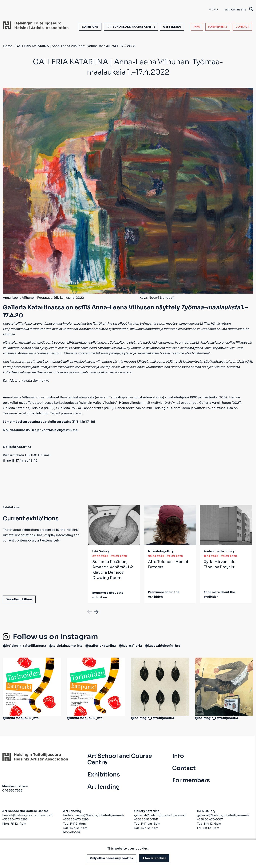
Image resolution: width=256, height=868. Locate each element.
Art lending (172, 27)
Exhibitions (90, 27)
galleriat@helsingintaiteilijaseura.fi (160, 815)
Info (197, 27)
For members (218, 27)
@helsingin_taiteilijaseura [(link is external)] (24, 646)
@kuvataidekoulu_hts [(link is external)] (162, 646)
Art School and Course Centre (131, 27)
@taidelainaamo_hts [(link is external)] (66, 646)
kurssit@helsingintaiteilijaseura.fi (28, 815)
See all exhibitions (19, 599)
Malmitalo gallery (161, 551)
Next (96, 611)
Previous (89, 611)
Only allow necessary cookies (111, 858)
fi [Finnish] (210, 9)
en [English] (216, 9)
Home (8, 46)
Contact (242, 27)
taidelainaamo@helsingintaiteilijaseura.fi (94, 815)
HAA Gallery (101, 551)
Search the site (239, 9)
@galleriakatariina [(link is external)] (100, 646)
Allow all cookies (154, 858)
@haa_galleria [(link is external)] (130, 646)
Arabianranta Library (219, 551)
